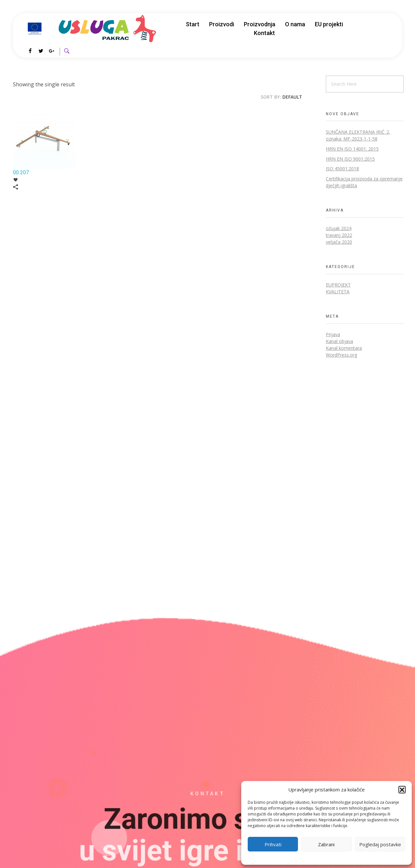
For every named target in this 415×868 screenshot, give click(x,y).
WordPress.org (341, 355)
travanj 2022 (339, 235)
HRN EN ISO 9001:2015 (350, 159)
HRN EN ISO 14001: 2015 (352, 149)
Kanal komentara (344, 348)
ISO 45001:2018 (342, 169)
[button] (402, 789)
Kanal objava (339, 341)
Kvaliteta (338, 292)
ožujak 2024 (339, 228)
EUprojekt (338, 285)
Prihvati (273, 844)
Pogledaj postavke (380, 844)
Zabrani (326, 844)
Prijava (333, 334)
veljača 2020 (339, 242)
